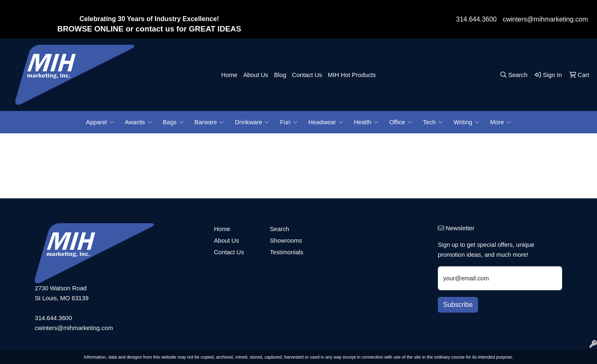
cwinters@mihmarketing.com (545, 19)
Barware (209, 122)
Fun (289, 122)
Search (279, 229)
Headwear (326, 122)
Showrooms (286, 241)
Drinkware (252, 122)
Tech (433, 122)
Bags (173, 122)
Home (229, 75)
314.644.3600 (476, 19)
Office (401, 122)
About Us (256, 75)
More (500, 122)
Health (366, 122)
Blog (280, 75)
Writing (466, 122)
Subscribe (458, 305)
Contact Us (307, 75)
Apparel (100, 122)
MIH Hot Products (352, 75)
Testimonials (287, 252)
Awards (138, 122)
